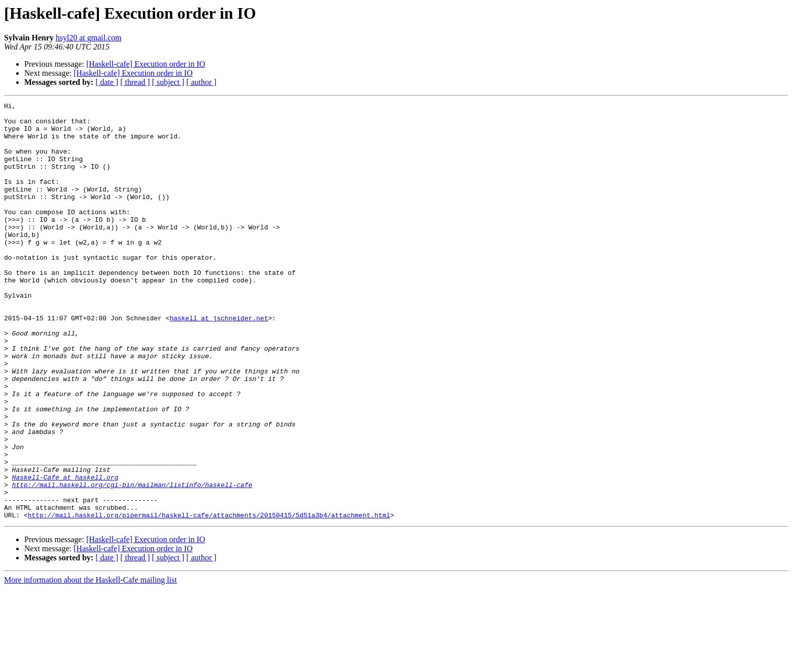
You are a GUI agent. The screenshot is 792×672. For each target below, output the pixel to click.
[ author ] (202, 82)
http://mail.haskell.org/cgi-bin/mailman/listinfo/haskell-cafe (132, 562)
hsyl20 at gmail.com (88, 38)
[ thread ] (135, 82)
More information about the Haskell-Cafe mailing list (90, 663)
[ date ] (107, 82)
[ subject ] (168, 82)
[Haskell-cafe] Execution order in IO (146, 64)
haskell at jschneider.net (219, 362)
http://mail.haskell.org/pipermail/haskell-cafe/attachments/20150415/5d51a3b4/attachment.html (209, 598)
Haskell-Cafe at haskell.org (65, 553)
